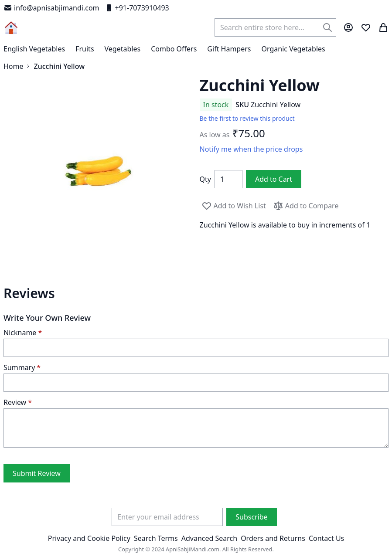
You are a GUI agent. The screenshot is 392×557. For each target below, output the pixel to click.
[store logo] (11, 28)
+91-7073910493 (137, 8)
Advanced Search (209, 538)
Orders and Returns (273, 538)
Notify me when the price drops (251, 149)
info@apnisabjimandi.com (51, 8)
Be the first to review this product (247, 118)
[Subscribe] (251, 517)
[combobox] (275, 27)
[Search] (327, 27)
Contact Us (326, 538)
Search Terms (156, 538)
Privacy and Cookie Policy (89, 538)
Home (14, 66)
